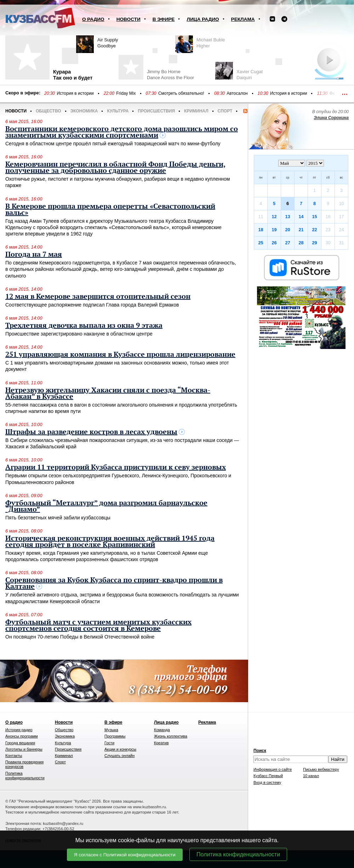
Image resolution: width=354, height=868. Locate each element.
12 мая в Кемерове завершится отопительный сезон (98, 297)
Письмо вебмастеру (321, 769)
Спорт (225, 111)
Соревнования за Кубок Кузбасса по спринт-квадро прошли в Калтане (114, 583)
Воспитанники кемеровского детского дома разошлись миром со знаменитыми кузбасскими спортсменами (122, 132)
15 (314, 217)
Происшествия (156, 111)
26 (274, 243)
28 (301, 243)
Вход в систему (267, 782)
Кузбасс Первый (268, 776)
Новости (129, 19)
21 (301, 230)
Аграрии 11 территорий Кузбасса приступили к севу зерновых (116, 467)
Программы (115, 736)
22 (314, 230)
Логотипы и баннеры (24, 749)
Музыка (111, 730)
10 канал (311, 776)
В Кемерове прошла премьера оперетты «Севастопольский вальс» (110, 210)
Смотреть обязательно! (181, 93)
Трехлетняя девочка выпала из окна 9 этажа (84, 326)
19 (274, 230)
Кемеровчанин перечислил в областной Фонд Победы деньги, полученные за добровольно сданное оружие (115, 168)
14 (301, 217)
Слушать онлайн (119, 756)
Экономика (84, 111)
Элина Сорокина (331, 118)
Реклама (243, 19)
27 (287, 243)
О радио (93, 19)
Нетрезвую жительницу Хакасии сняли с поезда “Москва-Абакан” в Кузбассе (108, 394)
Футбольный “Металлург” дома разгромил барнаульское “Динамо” (106, 506)
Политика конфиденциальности (238, 854)
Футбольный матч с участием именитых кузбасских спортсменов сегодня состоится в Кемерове (98, 625)
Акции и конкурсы (120, 749)
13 (287, 217)
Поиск (260, 751)
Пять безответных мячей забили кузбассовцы (58, 518)
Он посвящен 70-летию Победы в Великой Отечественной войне (80, 637)
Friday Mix (126, 93)
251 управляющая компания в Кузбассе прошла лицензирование (120, 355)
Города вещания (20, 743)
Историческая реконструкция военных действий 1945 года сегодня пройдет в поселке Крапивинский (110, 542)
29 (314, 243)
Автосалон (237, 93)
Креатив (161, 743)
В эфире (164, 19)
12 (274, 217)
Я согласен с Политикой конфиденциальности (125, 855)
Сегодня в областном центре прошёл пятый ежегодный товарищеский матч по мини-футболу (113, 144)
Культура (118, 111)
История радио (19, 730)
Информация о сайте (273, 769)
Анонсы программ (22, 736)
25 (261, 243)
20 (287, 230)
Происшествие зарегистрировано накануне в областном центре (79, 334)
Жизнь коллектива (171, 736)
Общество (48, 111)
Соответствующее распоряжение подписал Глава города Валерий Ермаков (92, 305)
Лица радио (203, 19)
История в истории (75, 93)
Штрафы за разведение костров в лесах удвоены (91, 432)
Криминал (196, 111)
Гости (109, 743)
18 (261, 230)
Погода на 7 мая (34, 255)
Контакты (14, 756)
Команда (162, 730)
